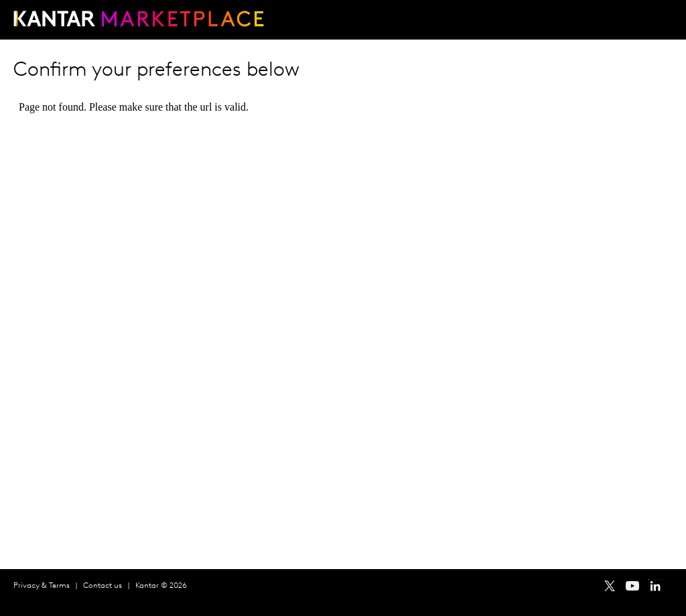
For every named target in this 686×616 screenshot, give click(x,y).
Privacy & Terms (42, 586)
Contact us (102, 586)
